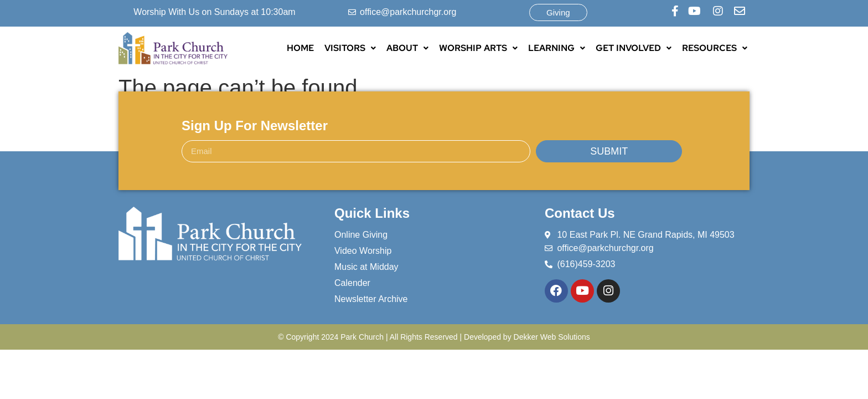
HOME (300, 48)
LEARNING (557, 48)
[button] (350, 48)
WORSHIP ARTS (478, 48)
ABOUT (407, 48)
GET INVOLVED (634, 48)
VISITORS (350, 48)
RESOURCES (715, 48)
